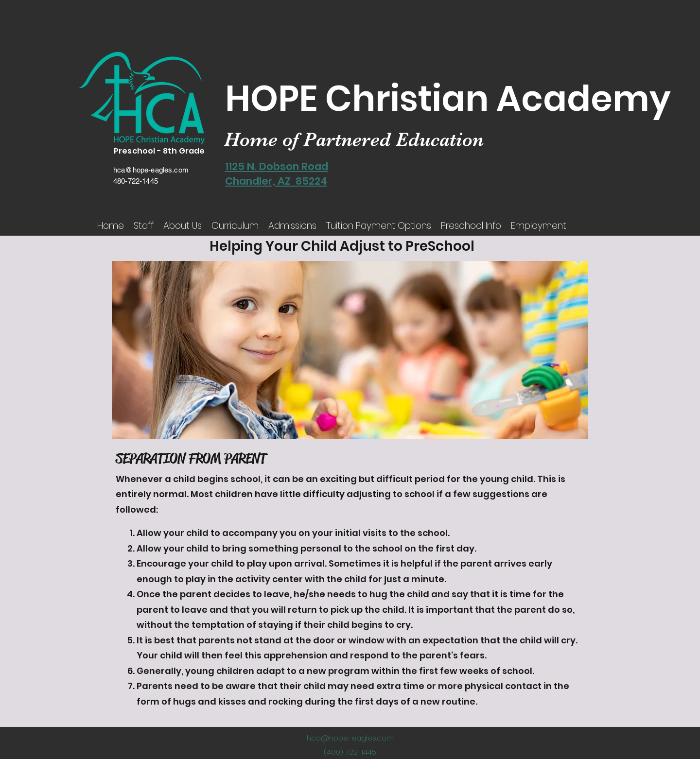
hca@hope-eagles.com (151, 170)
